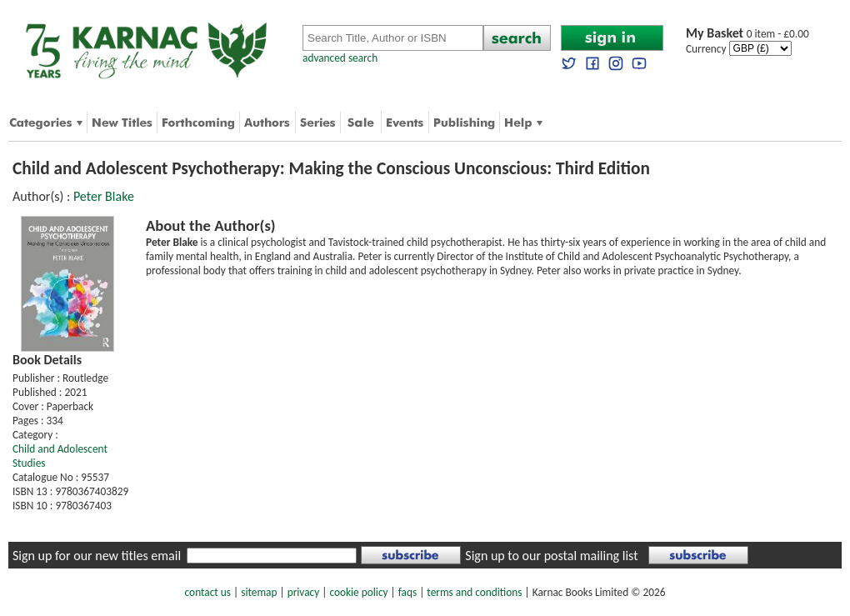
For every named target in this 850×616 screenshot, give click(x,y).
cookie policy (358, 592)
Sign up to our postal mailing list (551, 556)
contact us (208, 592)
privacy (304, 592)
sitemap (259, 592)
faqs (407, 592)
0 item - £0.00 (747, 34)
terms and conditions (474, 592)
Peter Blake (104, 196)
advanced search (340, 58)
